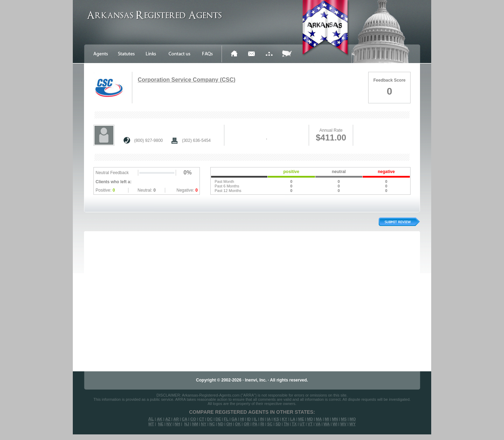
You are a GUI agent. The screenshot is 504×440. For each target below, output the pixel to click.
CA (184, 419)
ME (301, 419)
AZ (168, 419)
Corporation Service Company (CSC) (186, 80)
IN (262, 419)
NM (195, 424)
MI (327, 419)
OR (247, 424)
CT (202, 419)
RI (262, 424)
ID (249, 419)
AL (151, 419)
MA (319, 419)
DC (210, 419)
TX (294, 424)
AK (160, 419)
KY (284, 419)
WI (335, 424)
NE (161, 424)
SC (270, 424)
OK (238, 424)
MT (151, 424)
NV (169, 424)
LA (293, 419)
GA (234, 419)
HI (242, 419)
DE (218, 419)
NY (204, 424)
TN (286, 424)
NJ (187, 424)
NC (212, 424)
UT (302, 424)
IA (269, 419)
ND (220, 424)
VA (318, 424)
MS (344, 419)
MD (310, 419)
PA (255, 424)
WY (352, 424)
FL (226, 419)
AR (176, 419)
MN (335, 419)
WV (343, 424)
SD (278, 424)
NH (177, 424)
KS (276, 419)
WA (327, 424)
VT (310, 424)
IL (255, 419)
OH (229, 424)
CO (193, 419)
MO (353, 419)
